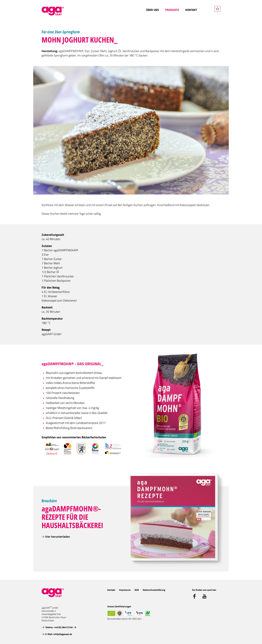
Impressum (125, 590)
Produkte (172, 10)
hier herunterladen (58, 537)
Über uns (152, 10)
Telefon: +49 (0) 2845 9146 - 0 (61, 627)
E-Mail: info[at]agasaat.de (59, 634)
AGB (137, 590)
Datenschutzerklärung (154, 590)
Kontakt (191, 10)
